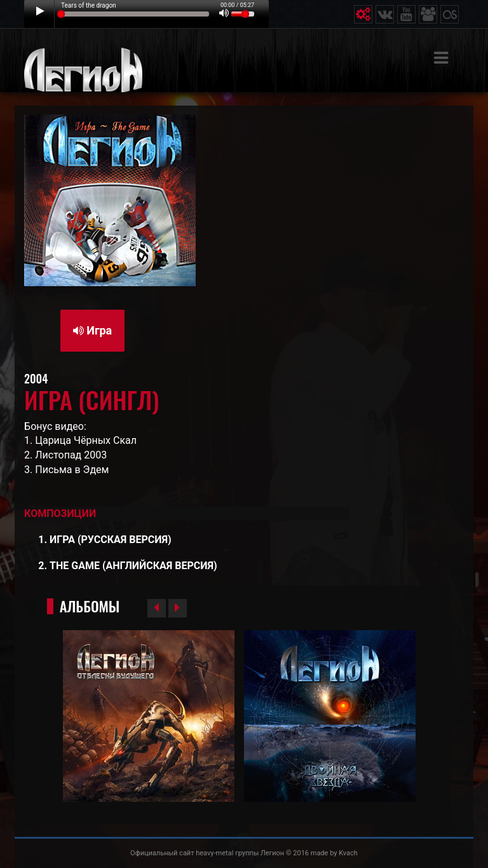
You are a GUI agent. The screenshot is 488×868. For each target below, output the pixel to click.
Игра (92, 330)
